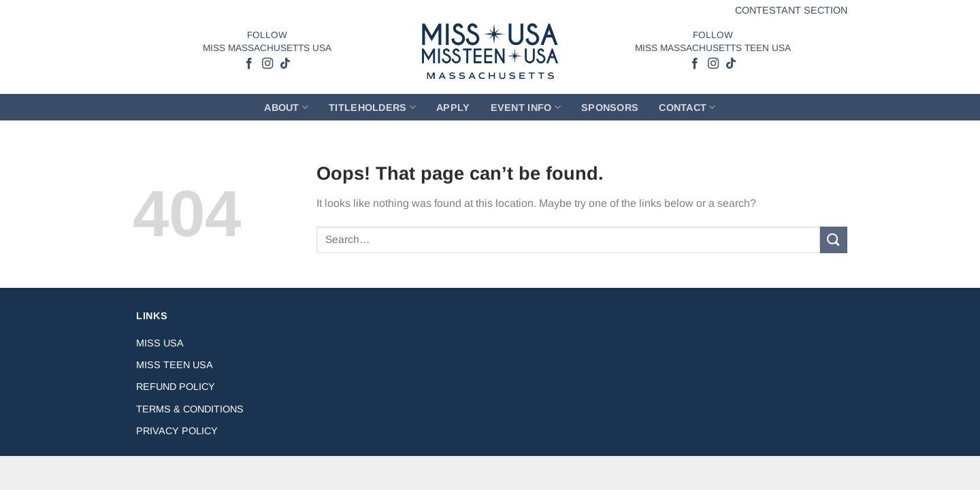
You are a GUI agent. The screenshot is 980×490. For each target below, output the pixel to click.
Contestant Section (791, 10)
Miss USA (160, 343)
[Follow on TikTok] (284, 64)
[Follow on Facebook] (249, 64)
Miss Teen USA (175, 365)
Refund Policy (176, 387)
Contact (687, 107)
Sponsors (610, 108)
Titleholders (372, 107)
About (286, 107)
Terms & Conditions (190, 409)
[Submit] (834, 240)
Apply (453, 108)
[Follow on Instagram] (267, 64)
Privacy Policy (177, 431)
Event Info (526, 107)
